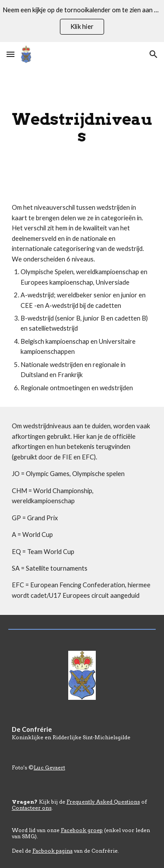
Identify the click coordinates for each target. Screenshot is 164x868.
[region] (82, 21)
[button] (10, 54)
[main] (82, 127)
